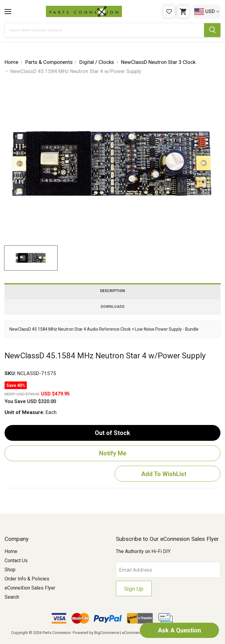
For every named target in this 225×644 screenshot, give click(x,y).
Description (112, 291)
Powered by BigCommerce (96, 633)
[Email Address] (168, 570)
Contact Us (16, 560)
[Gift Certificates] (169, 12)
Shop (10, 570)
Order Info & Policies (27, 579)
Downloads (112, 307)
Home (11, 551)
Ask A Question (179, 630)
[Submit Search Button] (212, 30)
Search (12, 597)
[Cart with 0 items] (183, 12)
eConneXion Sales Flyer (30, 588)
